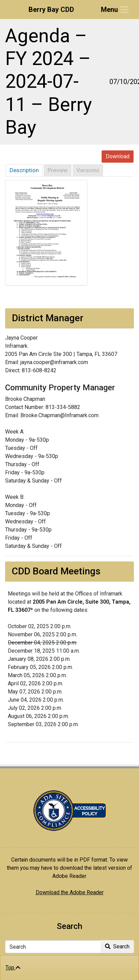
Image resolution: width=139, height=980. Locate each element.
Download (118, 156)
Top (13, 968)
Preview (58, 170)
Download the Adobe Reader (70, 892)
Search (117, 946)
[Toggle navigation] (115, 10)
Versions (88, 170)
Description (24, 170)
